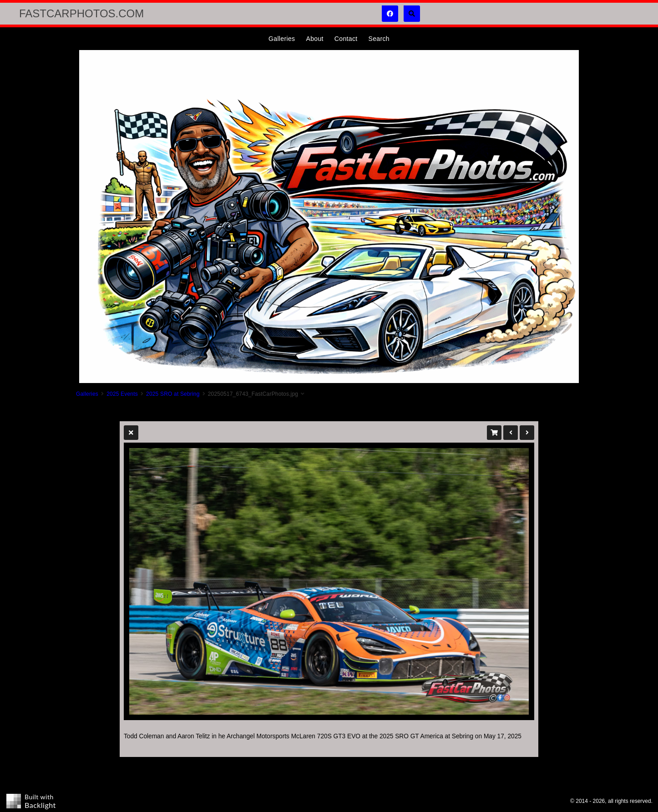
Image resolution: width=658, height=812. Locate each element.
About (314, 39)
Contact (346, 39)
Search (379, 39)
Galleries (282, 39)
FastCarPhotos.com (81, 13)
